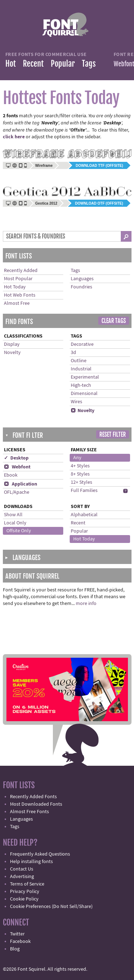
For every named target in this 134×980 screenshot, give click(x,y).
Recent (33, 64)
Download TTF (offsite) (100, 166)
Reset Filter (113, 435)
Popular (63, 64)
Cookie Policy (24, 899)
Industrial (81, 369)
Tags (89, 64)
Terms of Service (27, 884)
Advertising (22, 877)
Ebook (11, 475)
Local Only (15, 523)
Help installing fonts (31, 862)
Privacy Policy (25, 892)
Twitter (17, 934)
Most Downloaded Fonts (36, 804)
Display (12, 344)
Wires (76, 402)
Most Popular (18, 279)
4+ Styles (80, 466)
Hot (11, 64)
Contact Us (22, 869)
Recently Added (21, 271)
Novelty (12, 353)
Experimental (85, 377)
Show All (13, 515)
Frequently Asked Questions (40, 854)
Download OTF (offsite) (99, 203)
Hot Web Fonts (20, 295)
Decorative (82, 344)
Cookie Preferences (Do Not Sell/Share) (51, 907)
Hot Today (15, 287)
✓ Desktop (16, 458)
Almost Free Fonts (29, 812)
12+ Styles (81, 482)
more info (86, 604)
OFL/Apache (17, 492)
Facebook (20, 941)
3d (73, 353)
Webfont (17, 467)
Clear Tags (114, 321)
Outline (79, 361)
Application (21, 484)
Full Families (84, 491)
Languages (82, 279)
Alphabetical (84, 515)
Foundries (81, 287)
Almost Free (17, 303)
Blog (15, 949)
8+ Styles (80, 474)
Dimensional (84, 394)
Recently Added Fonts (33, 797)
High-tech (81, 385)
